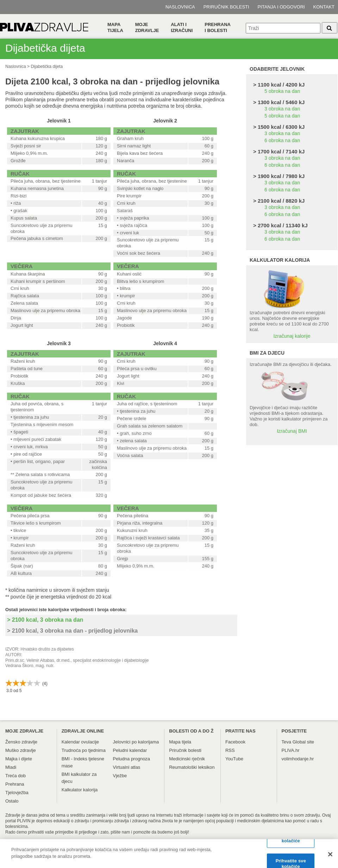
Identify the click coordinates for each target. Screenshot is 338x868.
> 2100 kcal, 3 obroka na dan (45, 620)
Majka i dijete (19, 759)
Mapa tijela (115, 27)
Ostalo (12, 801)
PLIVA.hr (291, 750)
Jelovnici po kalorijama (136, 742)
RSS (230, 750)
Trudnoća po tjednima (84, 750)
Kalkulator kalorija (80, 790)
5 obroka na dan (282, 91)
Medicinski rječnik (187, 759)
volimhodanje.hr (298, 759)
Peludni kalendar (130, 750)
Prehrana (15, 784)
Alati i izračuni (182, 27)
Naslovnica (180, 7)
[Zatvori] (330, 857)
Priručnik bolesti (226, 7)
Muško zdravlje (21, 750)
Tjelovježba (17, 793)
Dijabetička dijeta (47, 66)
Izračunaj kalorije (292, 336)
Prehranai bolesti (218, 27)
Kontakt (324, 7)
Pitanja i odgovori (281, 7)
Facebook (235, 742)
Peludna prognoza (132, 759)
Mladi (11, 767)
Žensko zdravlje (21, 742)
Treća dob (15, 776)
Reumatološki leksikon (192, 767)
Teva (286, 742)
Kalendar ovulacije (80, 742)
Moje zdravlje (147, 27)
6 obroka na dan (282, 140)
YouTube (234, 759)
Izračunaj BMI (292, 431)
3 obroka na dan (282, 109)
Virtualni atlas (127, 767)
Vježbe (120, 776)
